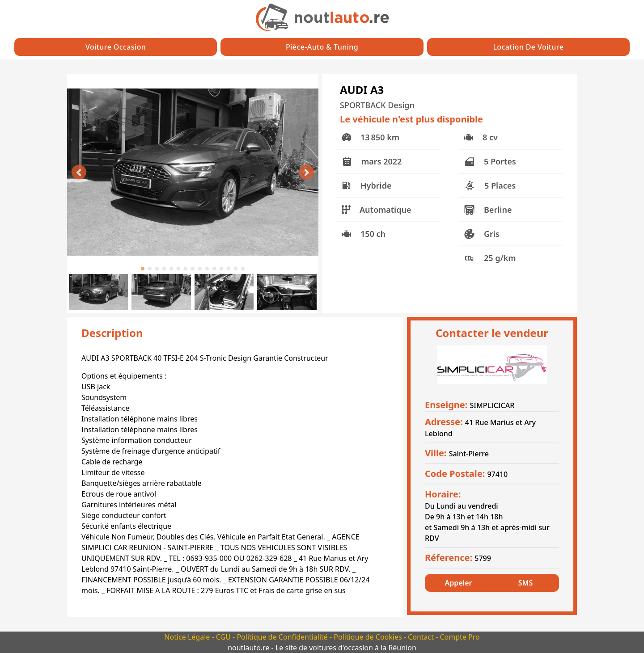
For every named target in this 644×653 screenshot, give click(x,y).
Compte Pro (460, 637)
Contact (422, 637)
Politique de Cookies (369, 637)
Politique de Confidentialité (283, 637)
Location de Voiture (528, 47)
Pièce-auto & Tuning (322, 47)
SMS (525, 583)
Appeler (459, 583)
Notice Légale (188, 637)
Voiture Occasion (116, 47)
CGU (224, 637)
